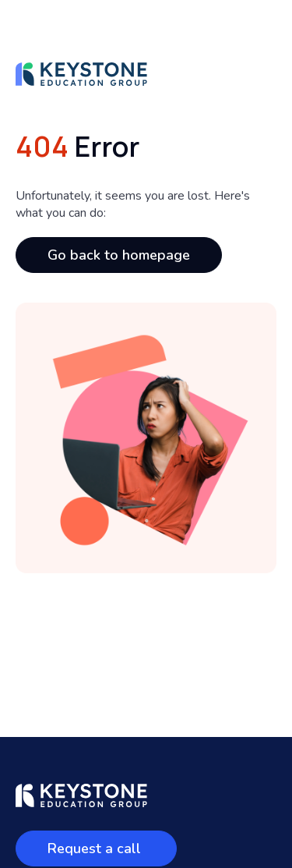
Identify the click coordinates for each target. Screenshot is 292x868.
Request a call (96, 849)
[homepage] (81, 82)
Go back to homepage (119, 255)
